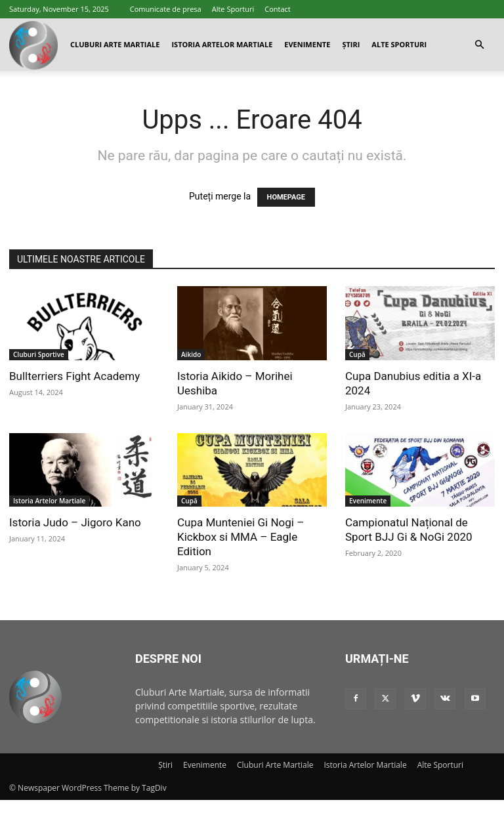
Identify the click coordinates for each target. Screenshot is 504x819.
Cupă (357, 354)
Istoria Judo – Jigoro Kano (75, 522)
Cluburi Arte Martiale (115, 44)
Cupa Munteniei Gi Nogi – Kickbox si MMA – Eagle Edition (241, 537)
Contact (278, 9)
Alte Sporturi (233, 9)
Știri (351, 44)
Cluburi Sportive (39, 354)
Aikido (191, 354)
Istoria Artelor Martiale (222, 44)
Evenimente (307, 44)
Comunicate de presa (166, 9)
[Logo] (33, 45)
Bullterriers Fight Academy (74, 376)
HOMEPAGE (286, 197)
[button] (479, 45)
